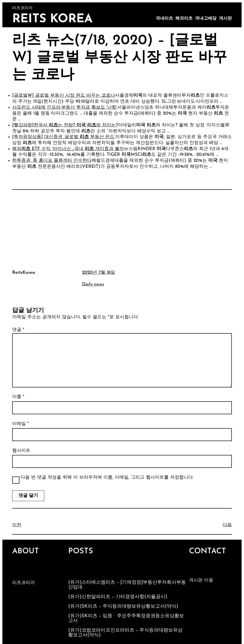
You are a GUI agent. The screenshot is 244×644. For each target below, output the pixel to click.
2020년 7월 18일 (99, 273)
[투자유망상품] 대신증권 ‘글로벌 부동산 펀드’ (64, 137)
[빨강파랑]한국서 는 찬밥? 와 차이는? (65, 125)
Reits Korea (52, 19)
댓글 (18, 330)
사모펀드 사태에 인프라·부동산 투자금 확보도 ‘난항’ (65, 108)
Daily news (93, 284)
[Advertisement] (122, 229)
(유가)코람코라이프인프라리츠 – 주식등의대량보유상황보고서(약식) (125, 633)
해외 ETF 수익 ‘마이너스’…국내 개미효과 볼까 (68, 149)
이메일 (20, 424)
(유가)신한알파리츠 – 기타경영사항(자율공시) (118, 597)
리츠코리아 (24, 583)
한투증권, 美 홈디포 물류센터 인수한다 (52, 161)
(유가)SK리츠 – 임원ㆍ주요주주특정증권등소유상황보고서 (126, 618)
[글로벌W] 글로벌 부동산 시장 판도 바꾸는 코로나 (64, 96)
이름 (18, 397)
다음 (227, 525)
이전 (17, 525)
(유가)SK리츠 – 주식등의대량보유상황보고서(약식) (123, 606)
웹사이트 (21, 451)
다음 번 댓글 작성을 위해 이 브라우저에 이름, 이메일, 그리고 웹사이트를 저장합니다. (107, 478)
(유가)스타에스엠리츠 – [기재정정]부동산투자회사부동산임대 (127, 585)
